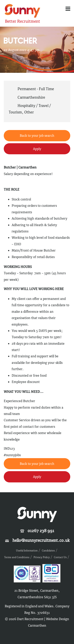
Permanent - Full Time (36, 89)
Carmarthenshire (31, 97)
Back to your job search (37, 136)
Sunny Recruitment (22, 11)
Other (29, 112)
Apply (37, 149)
